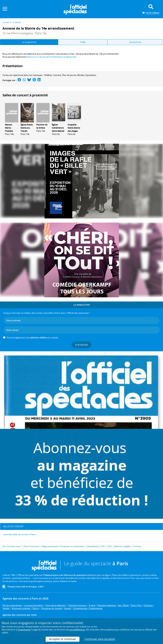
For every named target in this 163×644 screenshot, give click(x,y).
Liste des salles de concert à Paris (19, 534)
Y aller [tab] (83, 42)
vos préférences (77, 630)
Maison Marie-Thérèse (9, 128)
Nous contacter (32, 546)
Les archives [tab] (135, 42)
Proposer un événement (73, 546)
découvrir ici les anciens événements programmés (52, 57)
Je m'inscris (82, 345)
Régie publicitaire (50, 546)
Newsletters (93, 546)
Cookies (137, 546)
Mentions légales (123, 546)
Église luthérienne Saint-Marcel (58, 128)
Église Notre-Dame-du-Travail (27, 128)
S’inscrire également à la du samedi (32, 338)
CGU (110, 546)
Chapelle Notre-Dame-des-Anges (74, 128)
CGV (103, 546)
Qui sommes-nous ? (12, 546)
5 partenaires (24, 630)
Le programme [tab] (29, 42)
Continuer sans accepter (100, 639)
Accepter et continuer (63, 639)
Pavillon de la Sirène (42, 126)
